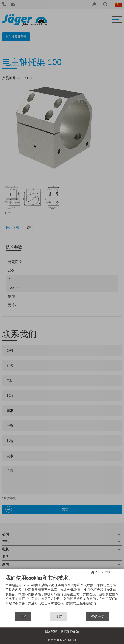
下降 (23, 616)
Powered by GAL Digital (62, 640)
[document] (62, 593)
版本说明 (51, 632)
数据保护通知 (70, 632)
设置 (59, 616)
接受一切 (98, 616)
